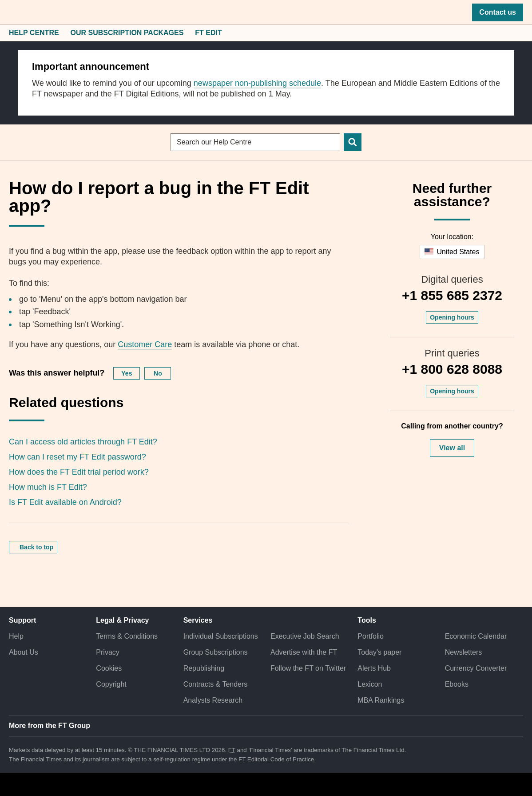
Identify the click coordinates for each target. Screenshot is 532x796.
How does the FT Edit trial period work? (79, 472)
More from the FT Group (50, 726)
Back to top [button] (36, 547)
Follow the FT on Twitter (308, 668)
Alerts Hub (374, 668)
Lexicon (370, 684)
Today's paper (379, 652)
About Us (24, 652)
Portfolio (371, 636)
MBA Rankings (381, 700)
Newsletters (464, 652)
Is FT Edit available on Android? (65, 502)
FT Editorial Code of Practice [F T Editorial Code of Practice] (276, 759)
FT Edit (208, 33)
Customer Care (145, 344)
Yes (127, 373)
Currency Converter (476, 668)
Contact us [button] (498, 12)
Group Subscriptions (216, 652)
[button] (13, 12)
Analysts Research (213, 700)
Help (16, 636)
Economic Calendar (476, 636)
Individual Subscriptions (221, 636)
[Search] (353, 142)
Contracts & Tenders (216, 684)
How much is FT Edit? (48, 487)
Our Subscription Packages (127, 33)
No (158, 373)
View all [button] (452, 448)
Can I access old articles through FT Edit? (83, 442)
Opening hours (452, 317)
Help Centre (34, 33)
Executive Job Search (305, 636)
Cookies (109, 668)
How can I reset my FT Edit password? (77, 457)
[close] (503, 62)
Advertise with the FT (304, 652)
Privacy (107, 652)
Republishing (204, 668)
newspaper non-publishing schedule (257, 83)
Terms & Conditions (127, 636)
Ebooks (457, 684)
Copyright (111, 684)
